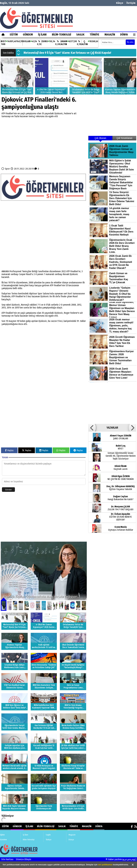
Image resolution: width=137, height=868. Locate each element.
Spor (7, 169)
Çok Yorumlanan (124, 138)
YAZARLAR (112, 428)
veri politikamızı (105, 865)
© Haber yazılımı (121, 859)
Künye (120, 3)
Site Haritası (7, 859)
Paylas (9, 450)
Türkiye (94, 35)
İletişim (131, 3)
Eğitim (14, 35)
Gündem (28, 35)
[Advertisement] (44, 143)
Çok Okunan (100, 138)
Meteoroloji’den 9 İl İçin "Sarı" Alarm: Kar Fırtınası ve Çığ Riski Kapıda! (67, 53)
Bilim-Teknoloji (62, 35)
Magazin (110, 35)
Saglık (80, 35)
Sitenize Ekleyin (23, 859)
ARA (130, 42)
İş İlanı (42, 35)
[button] (18, 51)
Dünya (124, 35)
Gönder (8, 490)
